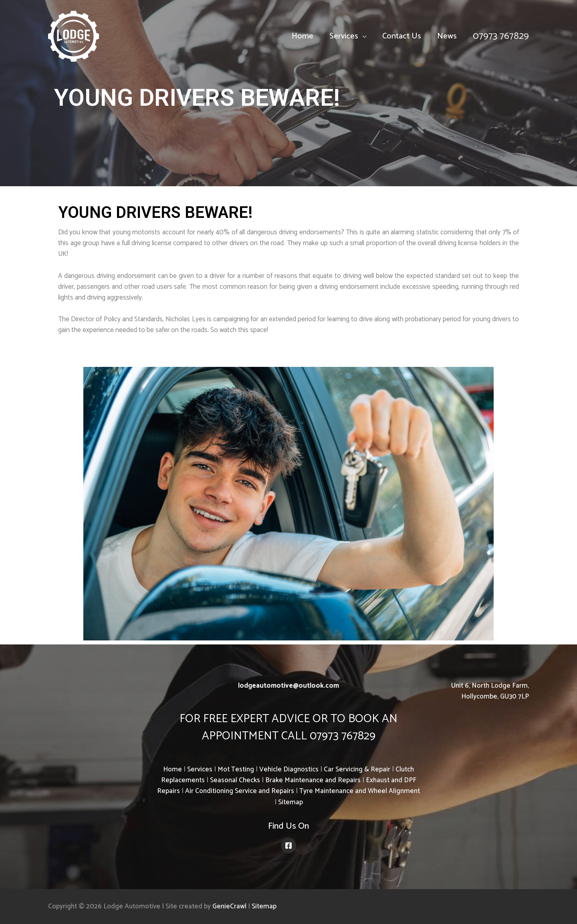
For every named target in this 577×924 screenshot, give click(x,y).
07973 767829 (501, 36)
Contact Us (402, 36)
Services (344, 36)
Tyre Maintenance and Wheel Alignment (360, 791)
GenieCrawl (229, 906)
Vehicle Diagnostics (289, 769)
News (447, 36)
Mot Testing (236, 769)
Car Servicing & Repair (357, 769)
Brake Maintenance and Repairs (313, 780)
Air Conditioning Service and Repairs (240, 791)
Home (303, 36)
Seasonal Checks (235, 780)
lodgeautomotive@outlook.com (288, 686)
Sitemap (291, 802)
